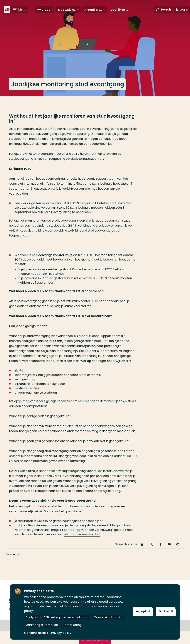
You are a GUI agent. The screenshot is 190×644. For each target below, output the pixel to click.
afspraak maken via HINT (82, 534)
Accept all (143, 611)
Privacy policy (61, 633)
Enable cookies (93, 639)
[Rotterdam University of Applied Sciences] (7, 10)
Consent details (36, 633)
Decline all (166, 611)
